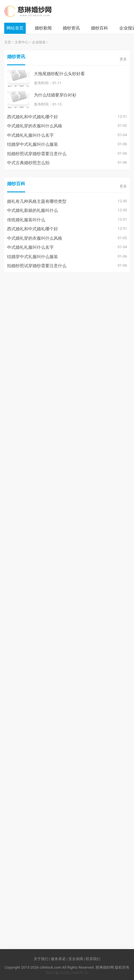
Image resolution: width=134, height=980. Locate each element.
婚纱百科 (100, 28)
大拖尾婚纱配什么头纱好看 (59, 74)
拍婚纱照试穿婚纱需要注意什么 (37, 154)
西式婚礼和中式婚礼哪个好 (33, 117)
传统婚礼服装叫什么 (26, 220)
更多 (123, 59)
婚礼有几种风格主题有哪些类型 (37, 201)
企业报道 (39, 42)
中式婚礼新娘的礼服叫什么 (33, 210)
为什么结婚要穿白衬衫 (55, 95)
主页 (8, 42)
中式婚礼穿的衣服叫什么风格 (35, 126)
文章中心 (21, 42)
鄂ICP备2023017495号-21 (67, 973)
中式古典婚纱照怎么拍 (28, 163)
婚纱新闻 (43, 28)
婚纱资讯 (71, 28)
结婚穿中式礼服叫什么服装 (33, 144)
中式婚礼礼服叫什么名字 (30, 135)
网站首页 (15, 28)
